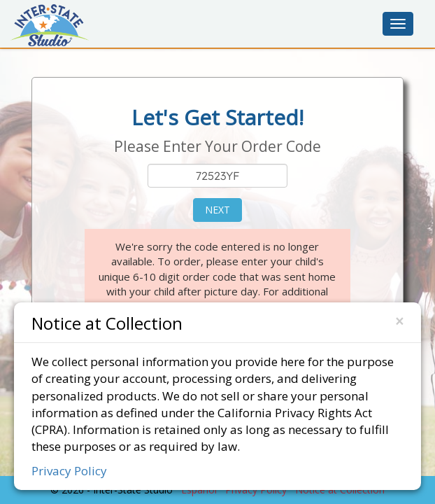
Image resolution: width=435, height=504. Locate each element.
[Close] (399, 322)
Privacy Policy (69, 471)
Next (217, 210)
